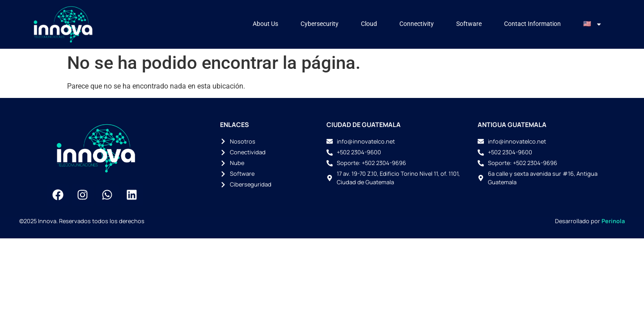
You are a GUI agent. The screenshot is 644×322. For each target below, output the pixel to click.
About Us (265, 24)
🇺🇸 (593, 24)
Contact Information (532, 24)
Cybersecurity (320, 24)
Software (469, 24)
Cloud (369, 24)
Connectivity (417, 24)
